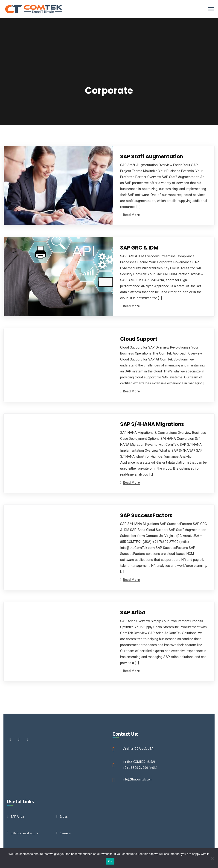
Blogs (64, 816)
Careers (65, 833)
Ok (110, 861)
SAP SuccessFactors (146, 515)
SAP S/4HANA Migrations (152, 424)
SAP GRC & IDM (139, 248)
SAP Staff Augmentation (152, 157)
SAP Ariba (133, 613)
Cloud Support (139, 339)
